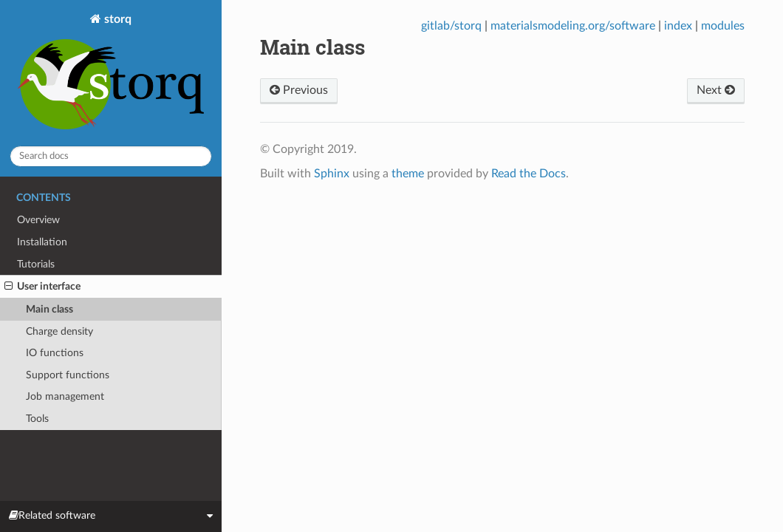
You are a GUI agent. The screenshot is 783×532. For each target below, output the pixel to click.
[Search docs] (111, 156)
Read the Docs (529, 174)
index (678, 26)
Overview (38, 220)
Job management (65, 396)
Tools (37, 419)
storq (111, 73)
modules (723, 26)
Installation (42, 242)
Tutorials (36, 264)
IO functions (55, 353)
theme (408, 174)
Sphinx (332, 174)
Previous (299, 90)
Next (716, 90)
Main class (49, 309)
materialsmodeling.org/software (573, 26)
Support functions (68, 375)
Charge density (59, 331)
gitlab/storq (451, 26)
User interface (42, 287)
